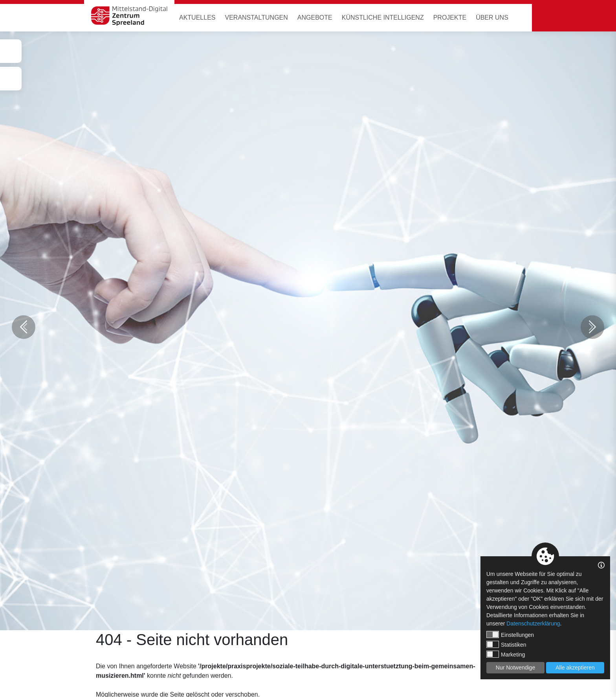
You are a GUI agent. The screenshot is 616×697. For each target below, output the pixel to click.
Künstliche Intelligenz (383, 17)
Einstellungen (510, 634)
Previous (24, 327)
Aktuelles (197, 17)
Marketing (506, 654)
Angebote (315, 17)
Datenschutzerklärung (533, 623)
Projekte (450, 17)
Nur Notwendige (515, 668)
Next (592, 327)
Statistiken (506, 644)
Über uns (492, 17)
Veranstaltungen (256, 17)
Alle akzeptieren (575, 668)
